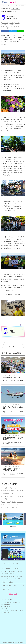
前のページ (7, 342)
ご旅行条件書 (17, 579)
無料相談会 (20, 576)
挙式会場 (16, 563)
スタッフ (12, 566)
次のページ (19, 342)
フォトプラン (5, 566)
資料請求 (12, 574)
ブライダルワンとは (6, 563)
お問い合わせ (5, 574)
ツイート (13, 31)
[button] (11, 527)
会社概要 (20, 571)
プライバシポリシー (6, 579)
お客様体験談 (16, 568)
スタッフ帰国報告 (6, 568)
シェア (5, 31)
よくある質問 (12, 571)
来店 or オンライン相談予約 (8, 576)
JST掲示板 (4, 571)
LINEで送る (21, 31)
